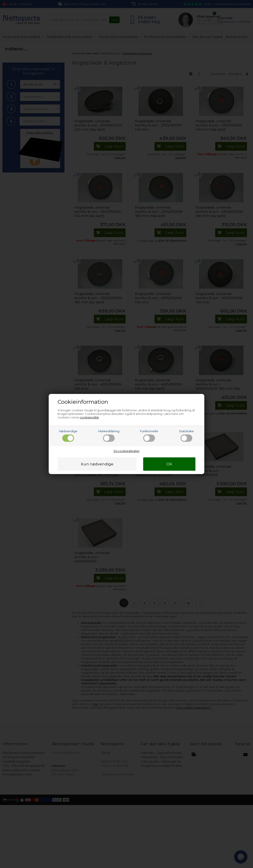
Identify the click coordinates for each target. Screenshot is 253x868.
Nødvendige (68, 436)
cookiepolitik (89, 417)
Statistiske (186, 436)
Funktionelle (149, 436)
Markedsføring (109, 436)
